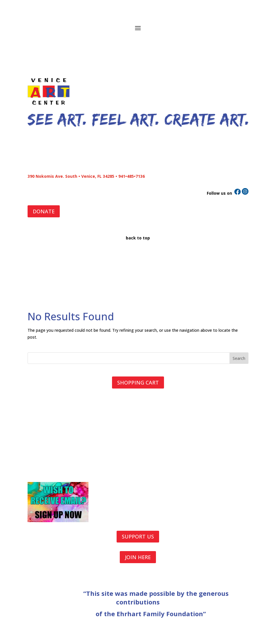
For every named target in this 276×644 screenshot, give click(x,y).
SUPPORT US (138, 536)
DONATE (44, 211)
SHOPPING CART (138, 383)
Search (239, 358)
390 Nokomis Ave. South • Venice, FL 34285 (71, 176)
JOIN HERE (138, 557)
